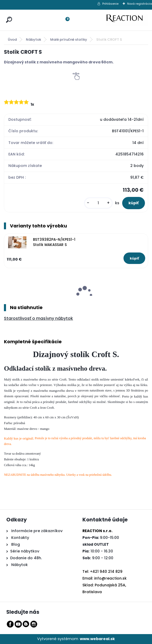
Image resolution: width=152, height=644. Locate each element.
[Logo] (127, 20)
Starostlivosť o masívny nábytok (38, 318)
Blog (15, 544)
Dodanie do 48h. (26, 558)
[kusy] (98, 203)
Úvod (12, 40)
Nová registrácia (140, 4)
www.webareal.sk (97, 639)
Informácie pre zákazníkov (36, 531)
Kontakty (20, 538)
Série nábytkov (25, 551)
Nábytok (33, 40)
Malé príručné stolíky (69, 40)
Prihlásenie (110, 4)
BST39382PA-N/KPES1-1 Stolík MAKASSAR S (54, 242)
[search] (8, 15)
